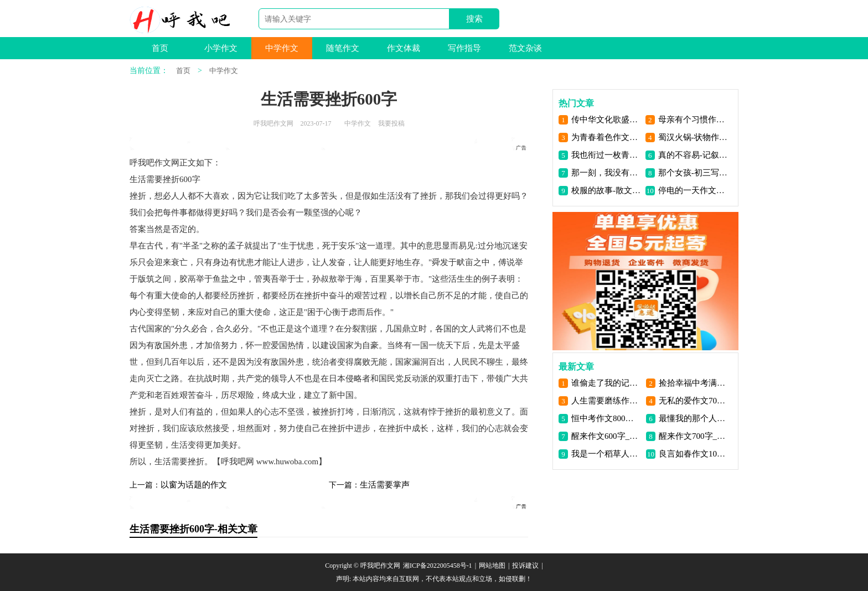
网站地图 (492, 566)
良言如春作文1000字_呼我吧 (694, 454)
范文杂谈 (525, 48)
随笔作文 (343, 48)
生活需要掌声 (385, 485)
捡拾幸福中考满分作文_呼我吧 (694, 383)
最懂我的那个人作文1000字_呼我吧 (694, 418)
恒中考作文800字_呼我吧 (606, 418)
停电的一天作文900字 (693, 190)
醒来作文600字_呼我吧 (606, 436)
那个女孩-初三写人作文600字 (693, 173)
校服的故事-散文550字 (606, 190)
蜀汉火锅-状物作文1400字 (693, 137)
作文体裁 (404, 48)
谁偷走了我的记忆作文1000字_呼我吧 (606, 383)
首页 (160, 48)
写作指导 (464, 48)
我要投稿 (391, 123)
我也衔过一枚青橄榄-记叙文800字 (606, 155)
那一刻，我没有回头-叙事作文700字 (606, 173)
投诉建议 (525, 566)
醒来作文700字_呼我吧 (694, 436)
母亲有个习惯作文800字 (693, 120)
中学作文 (282, 48)
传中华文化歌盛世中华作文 (606, 120)
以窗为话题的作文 (194, 485)
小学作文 (221, 48)
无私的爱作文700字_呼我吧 (694, 401)
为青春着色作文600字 (606, 137)
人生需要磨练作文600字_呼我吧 (606, 401)
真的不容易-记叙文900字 (693, 155)
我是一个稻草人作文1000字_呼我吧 (606, 454)
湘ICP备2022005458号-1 (438, 566)
